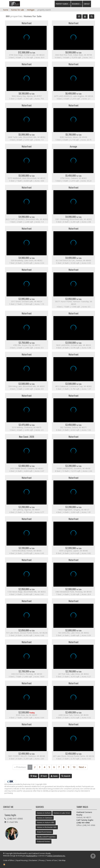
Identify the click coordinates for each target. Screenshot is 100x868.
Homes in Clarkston (45, 818)
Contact (87, 4)
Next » (82, 767)
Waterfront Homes (44, 832)
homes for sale (18, 10)
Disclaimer (33, 860)
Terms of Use (52, 860)
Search (66, 776)
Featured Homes (44, 841)
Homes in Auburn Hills (46, 822)
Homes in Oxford (44, 813)
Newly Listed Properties (46, 837)
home (6, 10)
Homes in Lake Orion (62, 813)
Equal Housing (22, 860)
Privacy (42, 860)
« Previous (20, 767)
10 (74, 767)
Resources (77, 4)
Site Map (62, 860)
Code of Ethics (9, 860)
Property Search (63, 4)
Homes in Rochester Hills (47, 827)
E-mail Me (13, 822)
